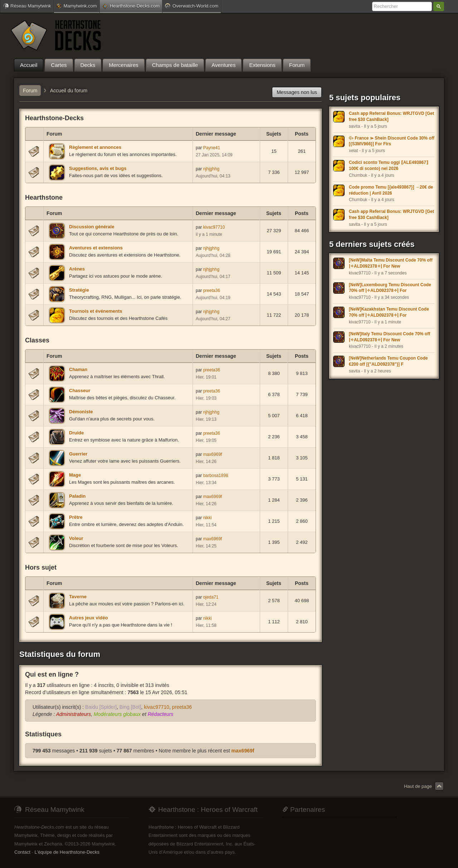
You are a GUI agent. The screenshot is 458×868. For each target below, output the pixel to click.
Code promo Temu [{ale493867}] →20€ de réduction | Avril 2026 (391, 190)
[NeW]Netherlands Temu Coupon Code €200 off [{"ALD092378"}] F (388, 361)
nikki (208, 518)
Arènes (77, 269)
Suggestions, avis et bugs (98, 168)
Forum (30, 91)
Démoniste (81, 412)
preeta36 (212, 291)
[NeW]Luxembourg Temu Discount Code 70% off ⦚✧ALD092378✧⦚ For (390, 288)
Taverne (78, 597)
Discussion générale (92, 227)
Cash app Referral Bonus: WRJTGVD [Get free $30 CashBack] (391, 116)
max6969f (213, 454)
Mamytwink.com (77, 6)
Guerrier (78, 454)
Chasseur (80, 391)
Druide (76, 433)
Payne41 (212, 148)
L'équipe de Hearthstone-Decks (67, 852)
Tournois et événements (96, 311)
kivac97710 (214, 227)
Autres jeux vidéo (88, 618)
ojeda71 (211, 597)
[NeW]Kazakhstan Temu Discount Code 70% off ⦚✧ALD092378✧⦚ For (389, 312)
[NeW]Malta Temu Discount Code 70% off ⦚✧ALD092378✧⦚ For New (391, 263)
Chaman (78, 369)
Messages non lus (297, 92)
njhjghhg (211, 169)
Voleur (76, 538)
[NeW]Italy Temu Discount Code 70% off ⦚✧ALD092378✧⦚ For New (389, 337)
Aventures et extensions (96, 248)
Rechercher (439, 6)
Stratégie (79, 290)
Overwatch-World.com (192, 6)
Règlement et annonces (95, 147)
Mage (75, 475)
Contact (22, 852)
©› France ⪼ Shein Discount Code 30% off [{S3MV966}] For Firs (392, 141)
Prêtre (76, 517)
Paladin (77, 496)
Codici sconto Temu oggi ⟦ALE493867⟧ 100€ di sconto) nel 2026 (389, 165)
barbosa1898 (216, 476)
